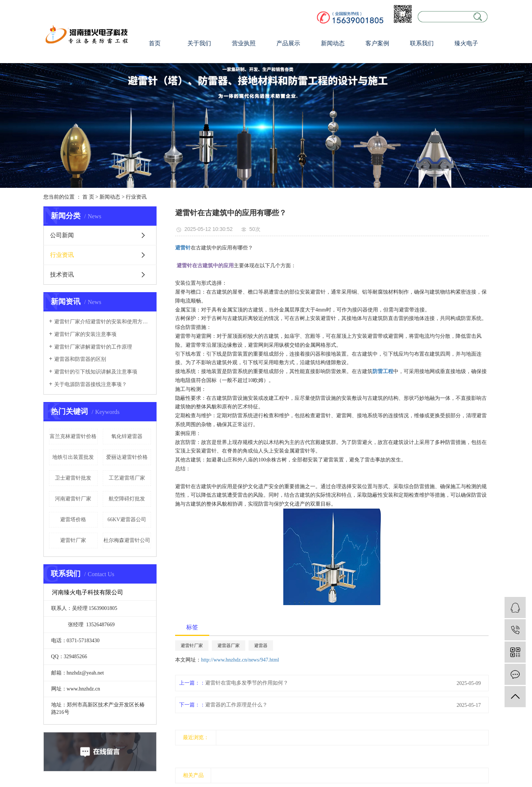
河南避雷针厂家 (73, 499)
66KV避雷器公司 (127, 520)
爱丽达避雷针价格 (127, 457)
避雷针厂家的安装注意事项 (85, 334)
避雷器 (261, 646)
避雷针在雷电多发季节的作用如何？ (247, 683)
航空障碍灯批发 (127, 499)
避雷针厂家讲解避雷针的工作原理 (93, 347)
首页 (155, 43)
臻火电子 (466, 43)
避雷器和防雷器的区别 (80, 359)
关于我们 (199, 43)
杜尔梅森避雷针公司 (127, 540)
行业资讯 (136, 197)
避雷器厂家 (229, 646)
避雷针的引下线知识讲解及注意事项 (96, 372)
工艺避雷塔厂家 (127, 478)
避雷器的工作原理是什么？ (236, 705)
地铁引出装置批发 (73, 457)
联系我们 (422, 43)
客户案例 (377, 43)
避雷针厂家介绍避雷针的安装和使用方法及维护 (103, 322)
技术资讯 (62, 275)
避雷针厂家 (73, 540)
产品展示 (288, 43)
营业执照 (244, 43)
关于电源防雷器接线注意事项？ (91, 384)
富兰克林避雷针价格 (73, 436)
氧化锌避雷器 (127, 436)
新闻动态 (333, 43)
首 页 (88, 197)
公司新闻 (62, 235)
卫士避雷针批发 (73, 478)
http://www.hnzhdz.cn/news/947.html (240, 660)
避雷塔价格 (73, 520)
